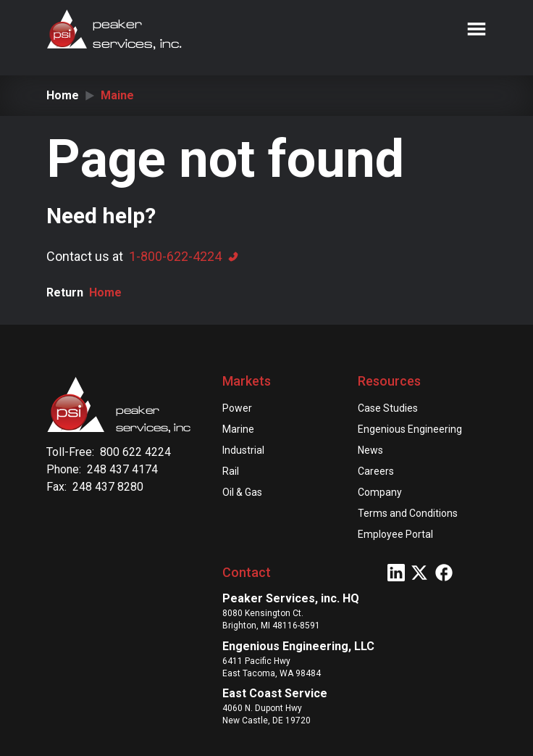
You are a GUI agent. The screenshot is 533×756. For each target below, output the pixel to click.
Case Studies (388, 408)
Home (63, 95)
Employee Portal (395, 534)
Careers (376, 471)
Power (237, 408)
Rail (231, 471)
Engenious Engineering (410, 429)
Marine (238, 429)
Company (380, 492)
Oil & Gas (242, 492)
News (370, 450)
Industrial (243, 450)
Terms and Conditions (408, 513)
